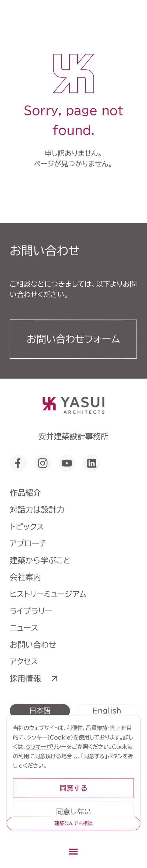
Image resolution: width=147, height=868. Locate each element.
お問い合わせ (33, 645)
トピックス (27, 526)
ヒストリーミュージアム (48, 594)
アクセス (24, 661)
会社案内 (25, 577)
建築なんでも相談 (73, 823)
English (107, 710)
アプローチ (28, 543)
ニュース (24, 628)
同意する (73, 788)
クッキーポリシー (46, 747)
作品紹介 (25, 493)
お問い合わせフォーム (73, 339)
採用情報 (25, 678)
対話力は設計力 (37, 510)
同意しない (73, 811)
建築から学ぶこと (40, 560)
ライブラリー (31, 611)
